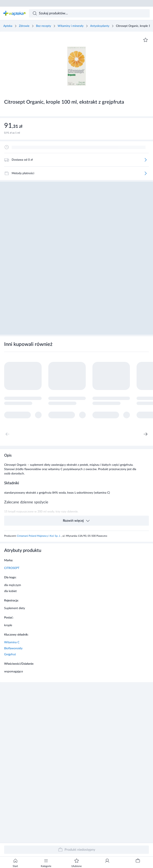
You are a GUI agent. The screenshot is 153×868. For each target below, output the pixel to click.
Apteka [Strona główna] (8, 26)
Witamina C (12, 642)
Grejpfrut (10, 654)
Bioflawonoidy (13, 648)
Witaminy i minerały (71, 26)
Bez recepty (44, 26)
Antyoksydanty (100, 26)
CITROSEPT (12, 568)
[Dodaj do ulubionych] (146, 40)
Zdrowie (24, 26)
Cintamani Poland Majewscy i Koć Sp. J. (39, 536)
